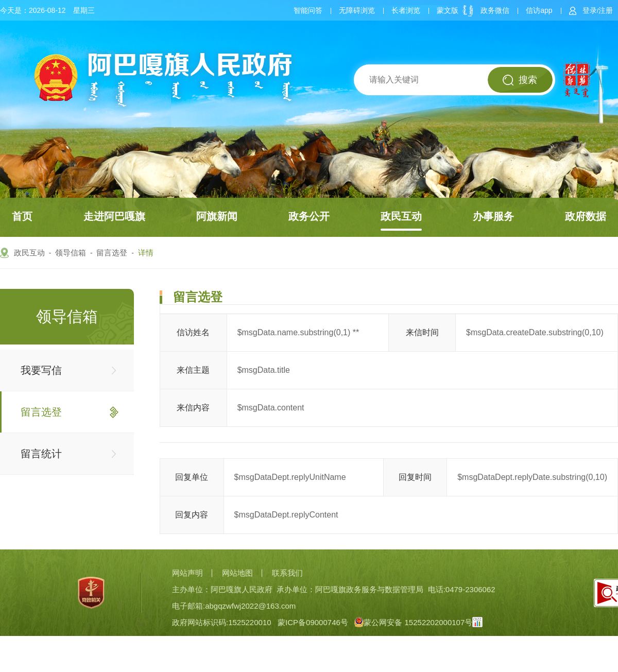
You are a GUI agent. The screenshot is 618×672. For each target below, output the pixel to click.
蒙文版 (448, 10)
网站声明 (187, 573)
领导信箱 (71, 253)
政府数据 (586, 216)
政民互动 (401, 216)
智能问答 (308, 10)
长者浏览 (406, 10)
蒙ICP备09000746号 (313, 622)
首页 (22, 216)
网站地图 (237, 573)
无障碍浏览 (357, 10)
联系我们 (287, 573)
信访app (539, 10)
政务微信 (495, 10)
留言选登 (112, 253)
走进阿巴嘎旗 (114, 216)
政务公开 (309, 216)
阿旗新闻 (217, 216)
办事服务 (493, 216)
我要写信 (41, 370)
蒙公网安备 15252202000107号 (413, 622)
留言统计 (41, 454)
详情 (146, 253)
